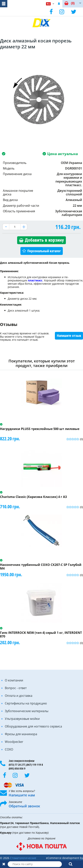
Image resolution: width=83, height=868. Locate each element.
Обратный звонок (24, 806)
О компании (14, 680)
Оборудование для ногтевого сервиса (33, 726)
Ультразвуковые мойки (22, 719)
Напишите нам (22, 795)
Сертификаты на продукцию (26, 703)
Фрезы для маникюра (21, 734)
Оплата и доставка (19, 696)
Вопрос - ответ (16, 688)
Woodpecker (14, 742)
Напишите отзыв (69, 336)
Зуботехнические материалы (27, 711)
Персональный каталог (44, 251)
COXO (9, 749)
